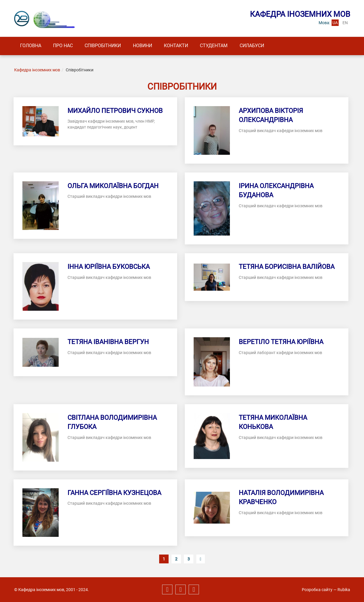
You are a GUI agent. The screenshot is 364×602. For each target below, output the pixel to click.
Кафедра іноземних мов (37, 70)
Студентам (223, 46)
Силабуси (263, 46)
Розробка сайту (317, 590)
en (345, 23)
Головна (32, 46)
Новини (148, 46)
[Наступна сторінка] (201, 559)
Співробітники (107, 46)
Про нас (66, 46)
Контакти (184, 46)
